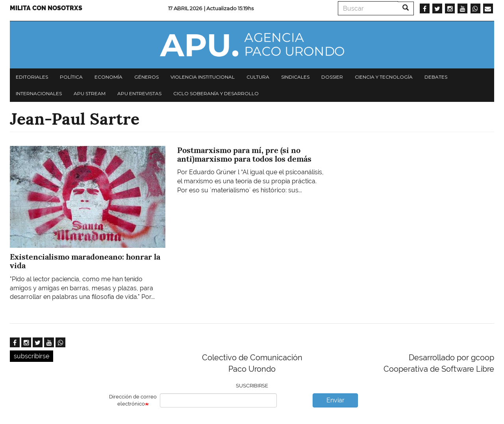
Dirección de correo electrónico (133, 400)
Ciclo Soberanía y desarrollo (216, 93)
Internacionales (39, 93)
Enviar (335, 400)
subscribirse (31, 356)
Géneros (146, 77)
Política (71, 77)
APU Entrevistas (139, 93)
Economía (108, 77)
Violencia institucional (203, 77)
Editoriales (32, 77)
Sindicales (295, 77)
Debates (436, 77)
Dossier (332, 77)
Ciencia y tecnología (384, 77)
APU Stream (90, 93)
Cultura (258, 77)
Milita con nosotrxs (46, 8)
